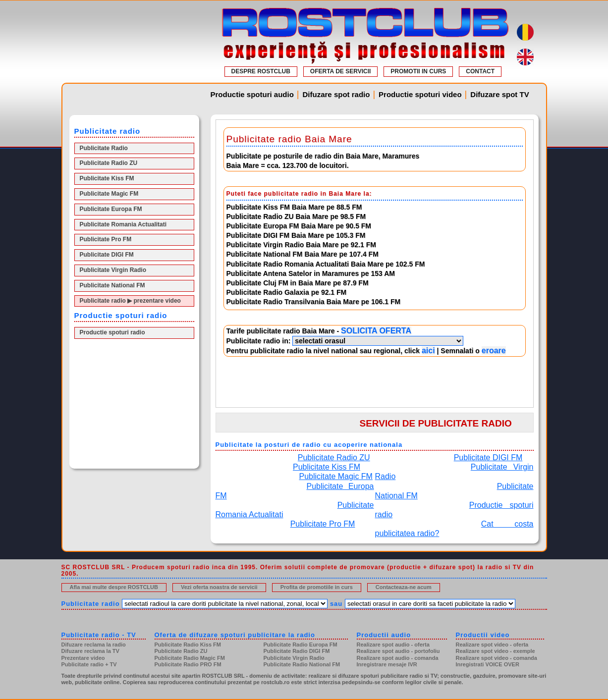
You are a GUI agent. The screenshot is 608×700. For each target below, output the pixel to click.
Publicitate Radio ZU (109, 163)
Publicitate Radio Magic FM (190, 658)
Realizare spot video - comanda (497, 658)
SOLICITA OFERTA (376, 331)
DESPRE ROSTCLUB (261, 71)
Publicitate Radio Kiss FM (188, 645)
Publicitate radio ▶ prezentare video (130, 301)
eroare (494, 350)
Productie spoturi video (420, 94)
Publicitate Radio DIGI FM (297, 651)
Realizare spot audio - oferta (393, 645)
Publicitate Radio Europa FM (301, 645)
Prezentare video (83, 658)
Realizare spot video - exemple (496, 651)
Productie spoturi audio (252, 94)
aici (428, 350)
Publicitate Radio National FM (302, 664)
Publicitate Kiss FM (107, 178)
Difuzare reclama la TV (90, 651)
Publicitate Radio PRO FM (188, 664)
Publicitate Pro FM (106, 239)
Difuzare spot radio (336, 94)
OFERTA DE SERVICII (340, 71)
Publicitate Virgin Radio (113, 270)
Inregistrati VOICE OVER (488, 664)
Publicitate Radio (104, 148)
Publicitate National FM (112, 285)
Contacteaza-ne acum (404, 587)
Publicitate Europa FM (111, 209)
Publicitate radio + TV (89, 664)
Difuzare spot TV (499, 94)
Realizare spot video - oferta (492, 645)
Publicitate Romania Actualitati (123, 224)
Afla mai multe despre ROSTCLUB (114, 587)
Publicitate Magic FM (109, 194)
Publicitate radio (91, 604)
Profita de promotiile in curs (317, 587)
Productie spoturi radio (112, 332)
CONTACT (480, 71)
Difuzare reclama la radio (94, 645)
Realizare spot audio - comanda (398, 658)
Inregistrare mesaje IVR (387, 664)
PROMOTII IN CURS (418, 71)
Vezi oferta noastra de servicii (219, 587)
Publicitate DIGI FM (107, 255)
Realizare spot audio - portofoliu (398, 651)
